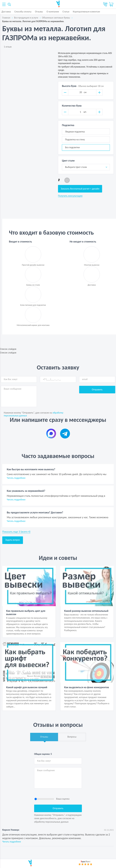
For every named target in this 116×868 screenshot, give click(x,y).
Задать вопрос (13, 540)
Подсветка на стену (75, 139)
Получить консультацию (70, 196)
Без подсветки (72, 147)
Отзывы (39, 12)
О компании (53, 12)
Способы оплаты (23, 12)
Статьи (66, 12)
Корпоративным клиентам (86, 12)
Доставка (6, 12)
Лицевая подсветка (75, 132)
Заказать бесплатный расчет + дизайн (80, 189)
